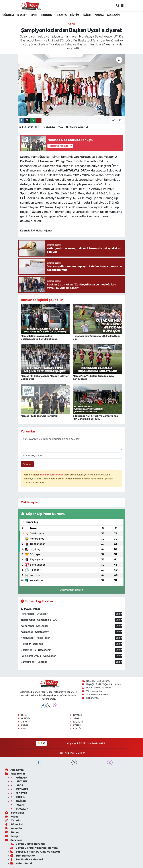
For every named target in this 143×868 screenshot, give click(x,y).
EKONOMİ (47, 15)
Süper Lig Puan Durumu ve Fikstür (35, 852)
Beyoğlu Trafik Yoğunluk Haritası (102, 684)
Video (12, 817)
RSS (41, 743)
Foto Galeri (15, 813)
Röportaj (14, 824)
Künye (12, 832)
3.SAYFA (62, 15)
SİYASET (22, 15)
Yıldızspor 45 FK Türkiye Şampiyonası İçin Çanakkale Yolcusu (96, 417)
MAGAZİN (113, 15)
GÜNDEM (8, 15)
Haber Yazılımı (66, 753)
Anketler (14, 828)
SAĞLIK (87, 15)
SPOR (34, 15)
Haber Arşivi (91, 698)
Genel (23, 715)
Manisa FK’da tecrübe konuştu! (39, 416)
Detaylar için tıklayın (71, 590)
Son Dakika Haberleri (95, 695)
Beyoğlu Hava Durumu (96, 681)
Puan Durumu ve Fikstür (97, 688)
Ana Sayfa (14, 770)
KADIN (23, 725)
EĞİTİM (75, 15)
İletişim (13, 836)
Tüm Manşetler (92, 691)
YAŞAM (99, 15)
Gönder (27, 464)
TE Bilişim (80, 753)
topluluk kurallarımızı (52, 475)
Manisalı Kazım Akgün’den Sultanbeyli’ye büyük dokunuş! (39, 337)
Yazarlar (14, 820)
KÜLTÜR (76, 729)
